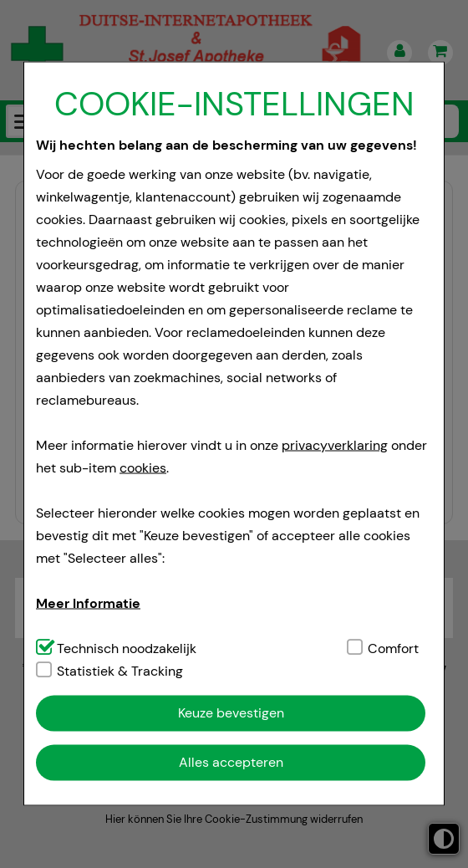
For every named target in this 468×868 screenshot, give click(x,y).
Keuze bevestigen (231, 713)
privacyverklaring (335, 444)
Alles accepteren (231, 762)
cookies (143, 467)
